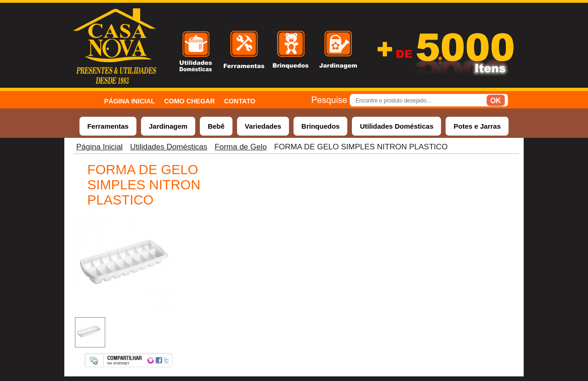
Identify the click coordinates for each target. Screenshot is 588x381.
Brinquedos (320, 126)
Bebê (216, 126)
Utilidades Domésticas (396, 126)
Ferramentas (108, 126)
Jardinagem (168, 126)
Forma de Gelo (240, 147)
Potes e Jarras (477, 126)
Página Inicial (99, 147)
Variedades (263, 126)
